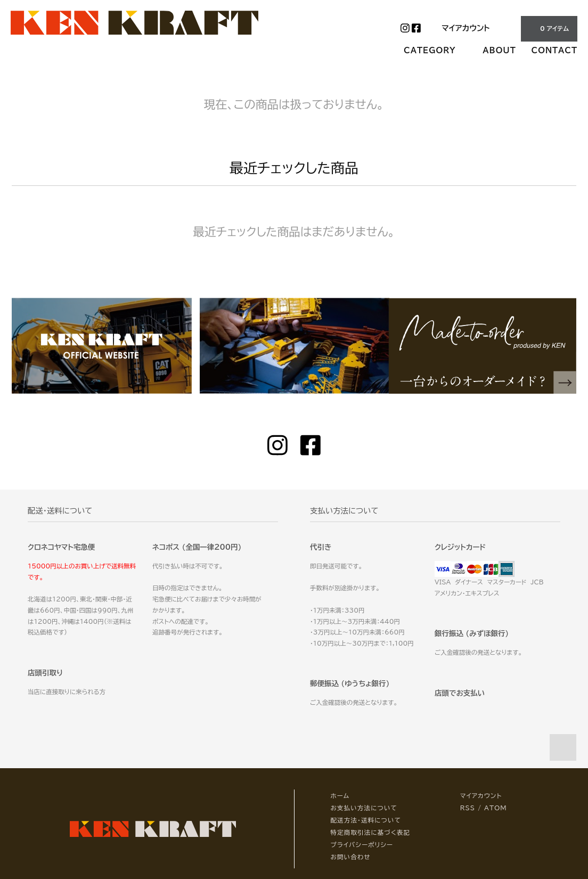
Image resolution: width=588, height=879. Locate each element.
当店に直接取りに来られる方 (67, 692)
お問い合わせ (350, 857)
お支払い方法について (364, 808)
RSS (468, 808)
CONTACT (554, 50)
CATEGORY (435, 50)
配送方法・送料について (366, 820)
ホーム (340, 796)
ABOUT (499, 50)
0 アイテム (548, 28)
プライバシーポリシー (362, 845)
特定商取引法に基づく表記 (370, 832)
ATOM (496, 808)
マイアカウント (466, 28)
